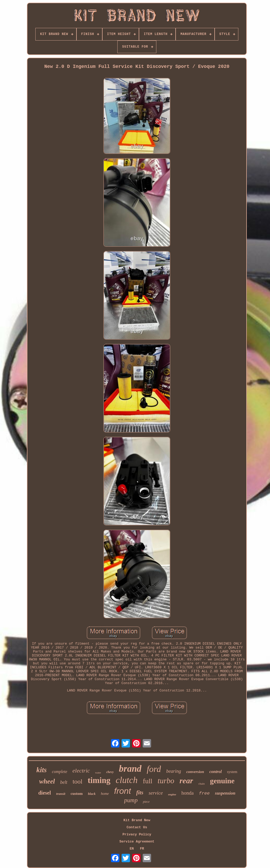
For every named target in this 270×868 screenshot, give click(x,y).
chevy (110, 772)
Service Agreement (137, 842)
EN (132, 849)
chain (201, 784)
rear (186, 781)
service (156, 793)
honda (187, 793)
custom (77, 794)
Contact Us (137, 827)
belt (64, 782)
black (92, 794)
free (204, 793)
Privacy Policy (137, 834)
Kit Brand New (137, 820)
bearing (173, 771)
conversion (195, 772)
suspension (225, 793)
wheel (47, 781)
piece (146, 802)
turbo (166, 781)
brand (130, 769)
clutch (127, 780)
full (148, 781)
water (98, 773)
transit (61, 794)
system (232, 772)
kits (42, 770)
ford (154, 769)
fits (140, 792)
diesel (45, 793)
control (216, 772)
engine (172, 794)
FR (142, 849)
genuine (222, 781)
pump (131, 800)
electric (81, 771)
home (105, 794)
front (123, 791)
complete (60, 772)
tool (77, 781)
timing (99, 780)
